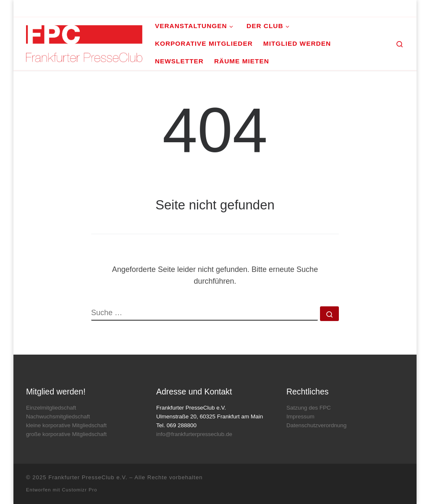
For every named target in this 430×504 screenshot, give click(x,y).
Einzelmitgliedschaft (51, 408)
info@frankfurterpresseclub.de (194, 434)
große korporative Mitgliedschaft (66, 434)
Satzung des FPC (309, 408)
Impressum (300, 417)
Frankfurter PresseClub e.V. (88, 477)
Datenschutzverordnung (316, 425)
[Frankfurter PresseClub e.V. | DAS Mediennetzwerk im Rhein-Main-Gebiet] (84, 43)
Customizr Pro (80, 490)
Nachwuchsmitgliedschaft (58, 417)
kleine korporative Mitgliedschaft (66, 425)
